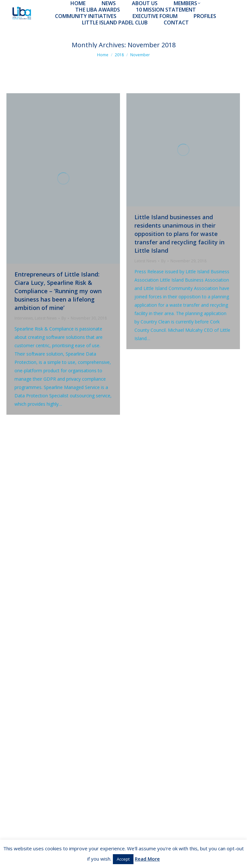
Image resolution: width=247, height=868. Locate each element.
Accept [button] (123, 859)
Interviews (24, 318)
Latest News (46, 318)
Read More (147, 859)
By (64, 318)
